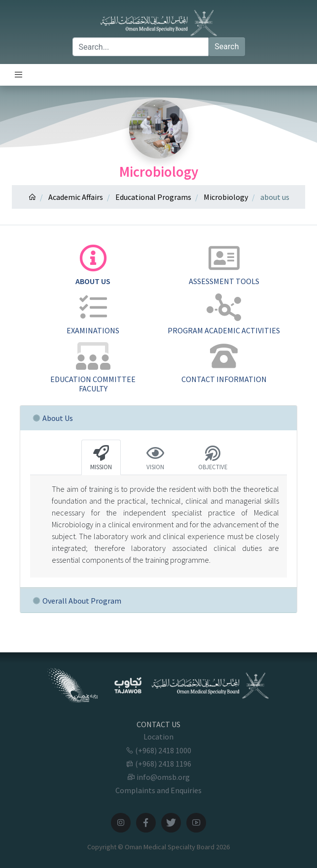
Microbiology (226, 197)
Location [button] (158, 737)
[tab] (93, 266)
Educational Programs (153, 197)
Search (227, 47)
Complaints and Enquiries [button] (158, 790)
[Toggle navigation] (19, 75)
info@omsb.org (158, 777)
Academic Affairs (76, 197)
